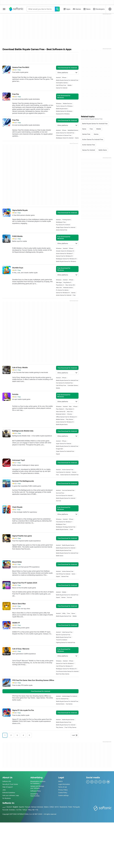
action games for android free (65, 133)
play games (69, 419)
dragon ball (59, 449)
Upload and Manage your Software (37, 787)
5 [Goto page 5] (29, 735)
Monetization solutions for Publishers (38, 782)
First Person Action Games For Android (67, 671)
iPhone (64, 78)
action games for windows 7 (65, 253)
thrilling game (66, 220)
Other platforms (67, 73)
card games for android (63, 472)
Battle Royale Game (62, 109)
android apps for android (70, 696)
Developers (99, 9)
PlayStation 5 (67, 282)
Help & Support (8, 787)
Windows (59, 104)
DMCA (60, 781)
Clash (71, 529)
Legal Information (64, 784)
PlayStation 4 (60, 285)
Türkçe (25, 810)
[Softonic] (16, 9)
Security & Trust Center (10, 784)
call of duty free (61, 85)
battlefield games (73, 130)
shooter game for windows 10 (65, 251)
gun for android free (62, 699)
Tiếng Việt (31, 810)
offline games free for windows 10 (66, 417)
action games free (62, 230)
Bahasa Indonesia (37, 807)
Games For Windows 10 (63, 293)
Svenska (12, 810)
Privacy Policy (63, 790)
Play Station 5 (60, 409)
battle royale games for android (66, 498)
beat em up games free (63, 635)
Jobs (4, 790)
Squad (58, 454)
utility (64, 613)
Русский (5, 810)
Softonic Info (7, 781)
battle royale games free (64, 550)
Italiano (46, 807)
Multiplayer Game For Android (65, 138)
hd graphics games (62, 83)
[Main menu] (4, 9)
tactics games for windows (64, 106)
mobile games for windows (64, 111)
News (87, 9)
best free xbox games (63, 674)
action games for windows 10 (65, 422)
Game (77, 138)
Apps (67, 9)
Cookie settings (63, 795)
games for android (62, 88)
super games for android (64, 444)
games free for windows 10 (64, 256)
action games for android (64, 295)
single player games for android (66, 227)
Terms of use (63, 787)
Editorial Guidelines (9, 793)
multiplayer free (61, 222)
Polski (70, 807)
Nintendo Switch (68, 288)
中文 (37, 810)
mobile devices (67, 104)
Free (74, 295)
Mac (70, 406)
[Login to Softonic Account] (110, 9)
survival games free (68, 490)
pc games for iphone (62, 290)
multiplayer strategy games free (66, 527)
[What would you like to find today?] (57, 9)
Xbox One (59, 288)
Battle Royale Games (62, 529)
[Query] (41, 9)
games (73, 293)
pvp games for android (63, 225)
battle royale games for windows (66, 261)
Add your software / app (11, 795)
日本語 (52, 807)
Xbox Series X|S (70, 285)
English (15, 807)
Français (28, 807)
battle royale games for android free (67, 80)
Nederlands (64, 807)
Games (77, 9)
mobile (70, 85)
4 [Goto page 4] (23, 735)
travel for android (61, 640)
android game (60, 704)
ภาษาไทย (19, 810)
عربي (4, 807)
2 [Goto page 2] (11, 735)
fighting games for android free (66, 642)
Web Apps (59, 282)
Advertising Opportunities (35, 795)
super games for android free (65, 451)
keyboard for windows (63, 114)
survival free (60, 493)
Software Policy (36, 791)
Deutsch (9, 807)
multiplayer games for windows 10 (66, 259)
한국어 (57, 807)
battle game (60, 556)
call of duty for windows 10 (64, 666)
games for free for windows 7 (65, 663)
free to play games (70, 727)
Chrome (70, 414)
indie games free (67, 632)
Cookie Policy (63, 793)
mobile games (60, 419)
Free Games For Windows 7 (64, 522)
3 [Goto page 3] (17, 735)
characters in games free (64, 135)
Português (76, 807)
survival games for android (64, 495)
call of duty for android (63, 574)
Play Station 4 (70, 409)
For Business (7, 798)
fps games (69, 704)
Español (21, 807)
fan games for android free (64, 383)
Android (58, 78)
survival (58, 501)
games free (65, 576)
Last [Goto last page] (75, 735)
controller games (73, 385)
